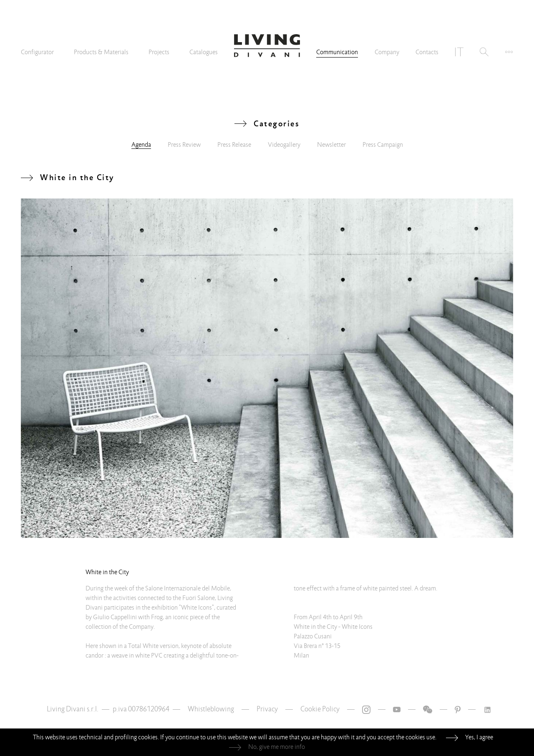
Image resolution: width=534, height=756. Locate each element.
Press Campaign (383, 145)
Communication (337, 52)
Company (387, 52)
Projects (159, 52)
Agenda (141, 145)
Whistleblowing (211, 709)
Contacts (427, 52)
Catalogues (204, 52)
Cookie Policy (320, 709)
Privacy (267, 709)
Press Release (234, 145)
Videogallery (284, 145)
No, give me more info (277, 747)
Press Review (184, 145)
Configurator (37, 52)
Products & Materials (101, 52)
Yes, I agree (479, 737)
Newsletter (331, 145)
